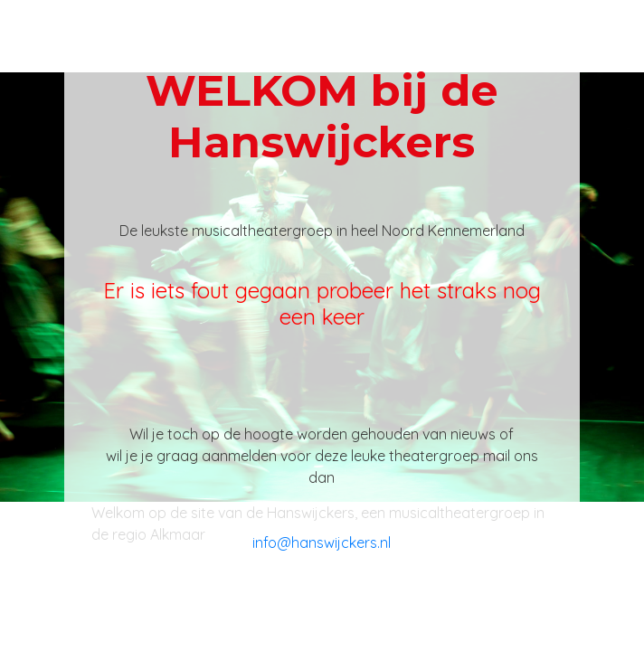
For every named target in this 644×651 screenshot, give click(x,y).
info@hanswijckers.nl (322, 542)
